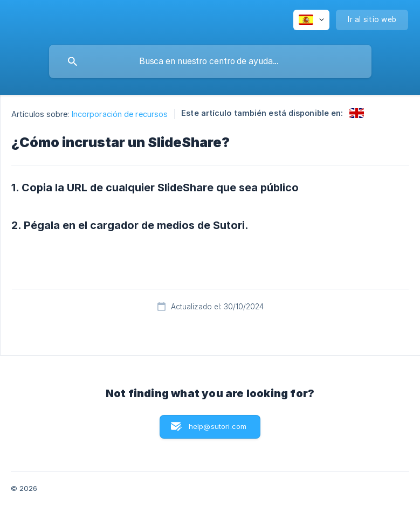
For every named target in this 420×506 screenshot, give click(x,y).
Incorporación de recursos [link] (120, 114)
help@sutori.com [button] (218, 426)
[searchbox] (210, 61)
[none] (311, 20)
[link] (357, 113)
